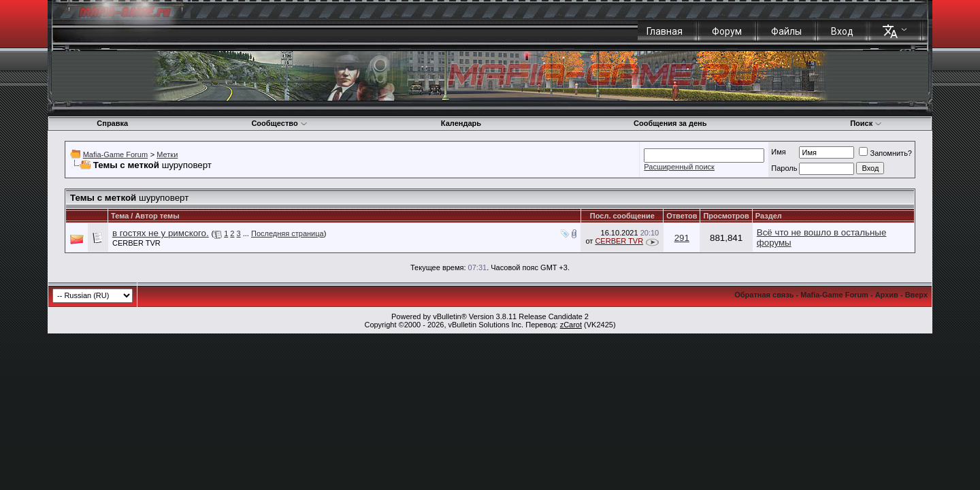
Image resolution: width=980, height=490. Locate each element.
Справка (112, 123)
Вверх (916, 295)
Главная (665, 31)
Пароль (784, 168)
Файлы (786, 31)
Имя (778, 152)
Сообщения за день (670, 123)
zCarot (571, 325)
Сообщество (279, 123)
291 (682, 238)
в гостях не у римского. (161, 233)
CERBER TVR (136, 243)
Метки (167, 154)
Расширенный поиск (679, 167)
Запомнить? (885, 153)
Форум (727, 31)
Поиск (866, 123)
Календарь (461, 123)
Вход (842, 31)
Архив (887, 295)
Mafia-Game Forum (115, 154)
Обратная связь (764, 295)
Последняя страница (288, 233)
